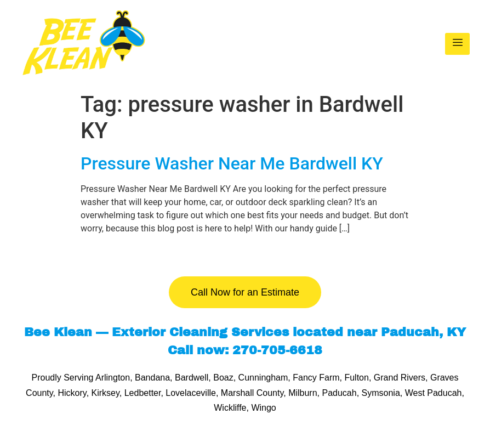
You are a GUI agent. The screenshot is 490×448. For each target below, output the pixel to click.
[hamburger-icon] (457, 44)
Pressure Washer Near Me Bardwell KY (232, 163)
